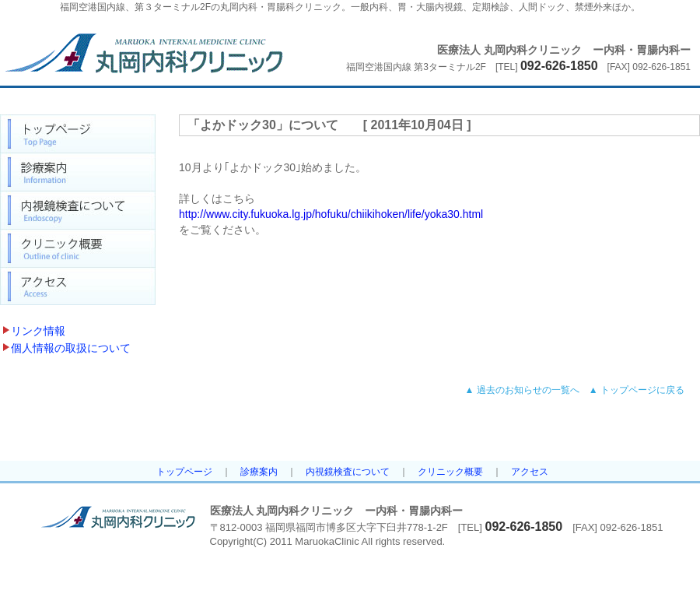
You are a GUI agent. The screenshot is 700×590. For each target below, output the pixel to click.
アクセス (530, 472)
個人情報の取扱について (71, 348)
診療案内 (259, 472)
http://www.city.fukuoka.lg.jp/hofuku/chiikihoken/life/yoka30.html (331, 214)
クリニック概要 (450, 472)
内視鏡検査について (348, 472)
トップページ (184, 472)
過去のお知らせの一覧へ (528, 390)
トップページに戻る (642, 390)
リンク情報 (38, 331)
